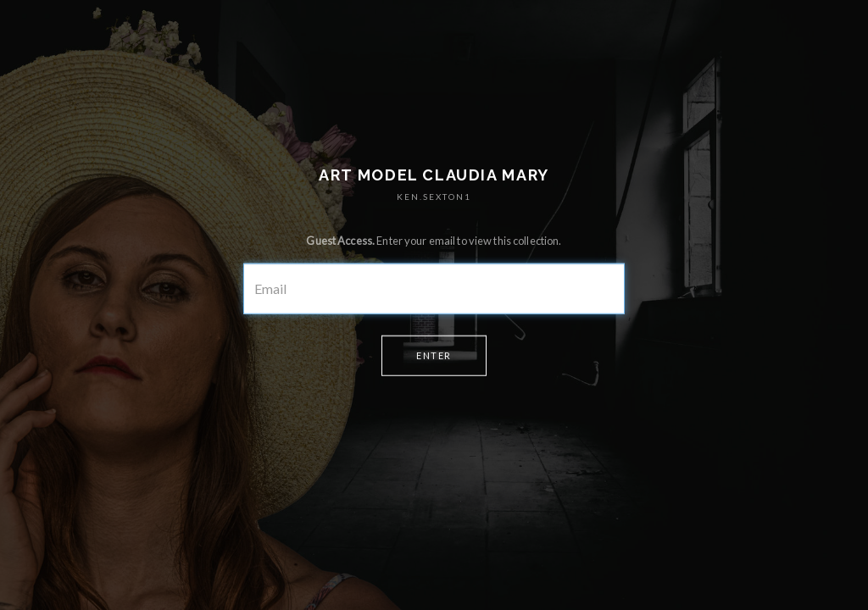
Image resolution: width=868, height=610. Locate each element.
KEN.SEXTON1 (434, 197)
